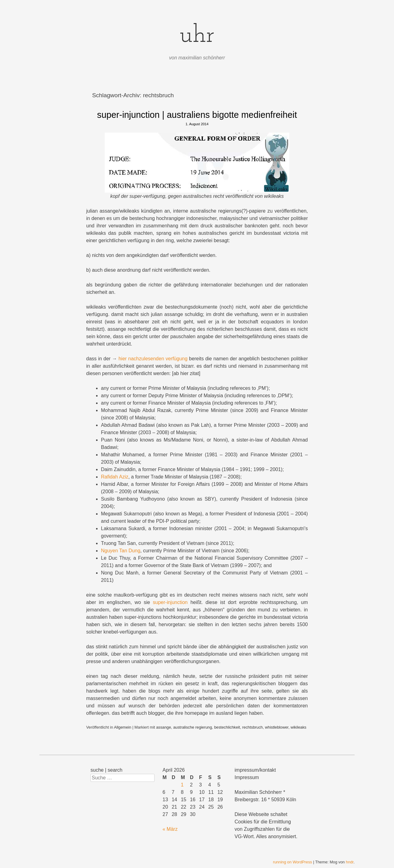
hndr (350, 862)
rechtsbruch (253, 727)
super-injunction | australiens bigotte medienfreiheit (197, 115)
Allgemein (123, 727)
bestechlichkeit (227, 727)
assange (163, 727)
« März (170, 829)
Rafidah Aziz (115, 477)
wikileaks (298, 727)
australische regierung (193, 727)
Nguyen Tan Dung (121, 551)
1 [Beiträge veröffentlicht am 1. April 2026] (182, 785)
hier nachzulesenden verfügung (153, 359)
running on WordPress (293, 862)
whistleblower (277, 727)
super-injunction (170, 602)
